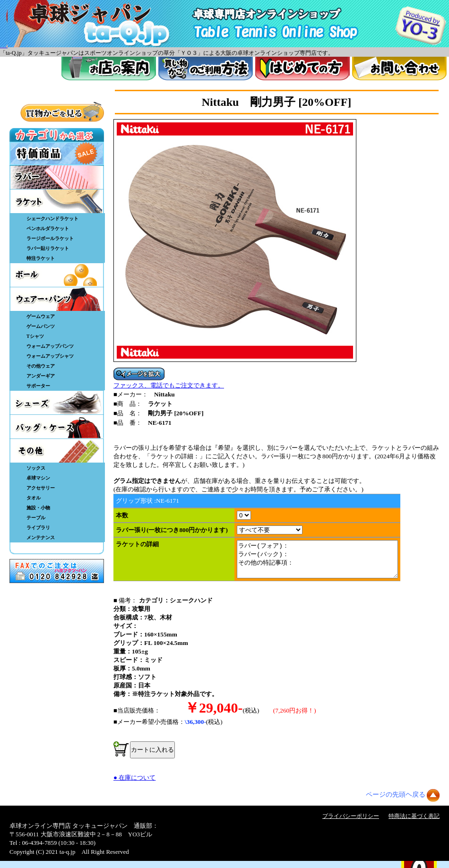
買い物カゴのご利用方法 (206, 69)
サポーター (38, 386)
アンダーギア (41, 376)
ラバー (57, 177)
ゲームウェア (41, 316)
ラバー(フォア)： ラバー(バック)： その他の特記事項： (327, 563)
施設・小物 (38, 508)
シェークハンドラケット (52, 219)
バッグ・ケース (57, 427)
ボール (57, 275)
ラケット (57, 201)
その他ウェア (41, 366)
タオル (34, 498)
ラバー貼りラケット (48, 248)
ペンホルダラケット (48, 228)
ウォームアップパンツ (50, 346)
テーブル (36, 518)
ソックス (36, 468)
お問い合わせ (399, 69)
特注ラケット (41, 258)
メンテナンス (41, 537)
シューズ (57, 403)
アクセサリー (41, 488)
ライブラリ (38, 528)
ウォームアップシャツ (50, 356)
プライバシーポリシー (351, 823)
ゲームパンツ (41, 326)
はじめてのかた (302, 69)
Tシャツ (35, 336)
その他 (57, 451)
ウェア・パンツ (57, 299)
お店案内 (109, 69)
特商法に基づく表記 (414, 823)
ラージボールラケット (50, 238)
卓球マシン (38, 478)
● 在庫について (134, 785)
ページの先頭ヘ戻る (396, 802)
